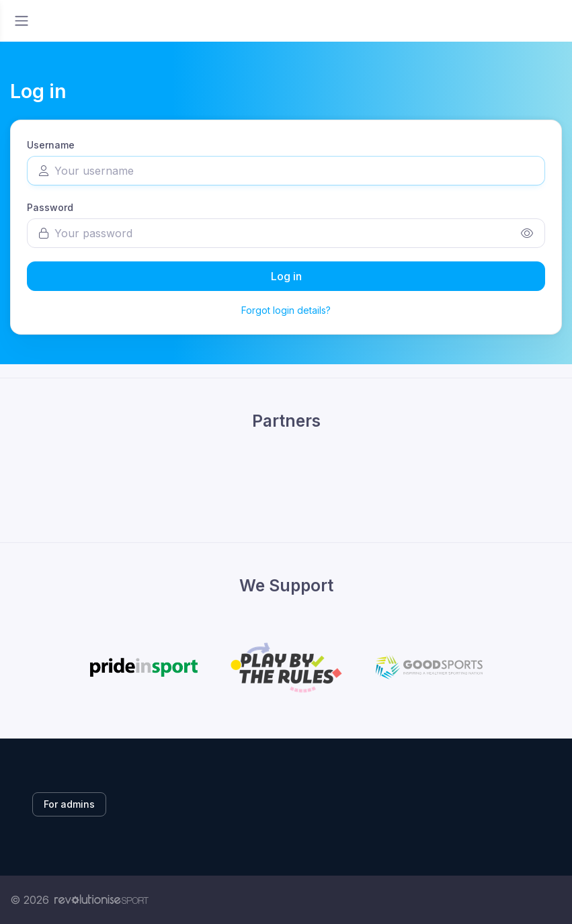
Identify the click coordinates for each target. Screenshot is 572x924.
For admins (69, 804)
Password (50, 207)
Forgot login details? (286, 310)
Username (51, 145)
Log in (286, 276)
